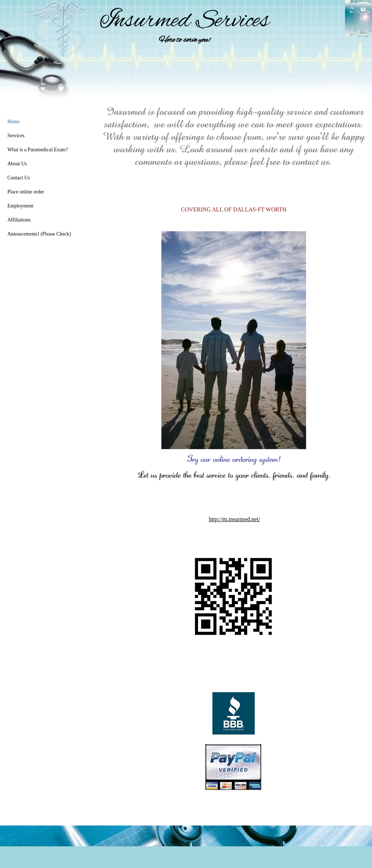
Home (14, 122)
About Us (17, 164)
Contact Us (19, 178)
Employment (21, 206)
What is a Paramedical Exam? (38, 150)
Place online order (26, 192)
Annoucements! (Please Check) (39, 234)
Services (16, 136)
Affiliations (19, 220)
